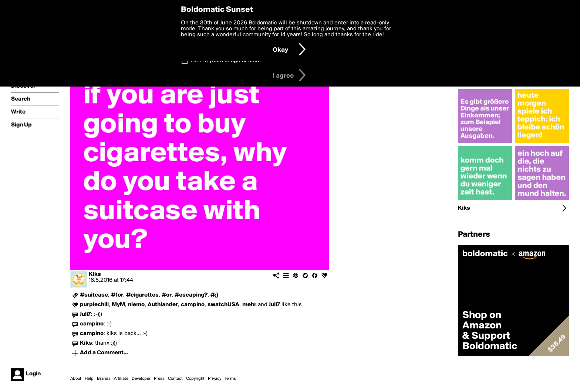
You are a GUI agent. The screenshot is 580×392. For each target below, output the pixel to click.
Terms (230, 379)
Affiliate (121, 379)
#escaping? (191, 295)
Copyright (195, 379)
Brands (104, 379)
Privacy (215, 379)
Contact (175, 379)
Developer (141, 379)
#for (117, 295)
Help (89, 379)
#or (167, 295)
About (76, 379)
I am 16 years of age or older (226, 61)
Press (159, 379)
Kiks (95, 274)
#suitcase (94, 295)
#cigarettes (142, 295)
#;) (214, 295)
